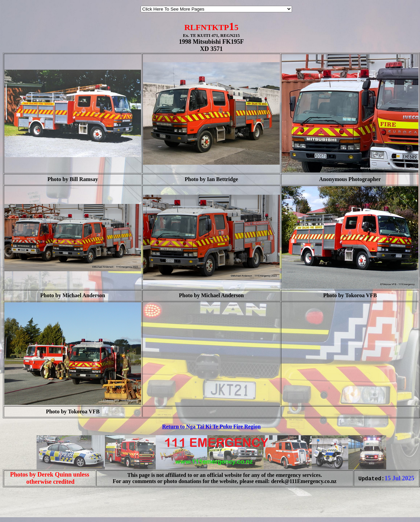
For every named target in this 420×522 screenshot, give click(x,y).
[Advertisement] (23, 508)
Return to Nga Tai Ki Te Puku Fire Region (212, 427)
